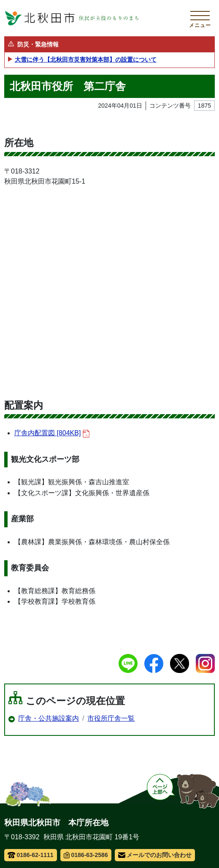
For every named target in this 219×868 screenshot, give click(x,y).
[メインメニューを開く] (200, 18)
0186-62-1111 (31, 855)
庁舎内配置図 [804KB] (52, 433)
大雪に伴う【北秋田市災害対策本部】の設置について (86, 60)
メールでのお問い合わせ (155, 855)
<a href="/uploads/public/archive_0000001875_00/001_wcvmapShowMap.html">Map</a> (109, 288)
